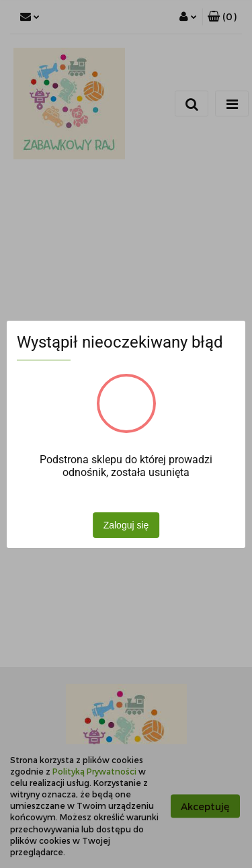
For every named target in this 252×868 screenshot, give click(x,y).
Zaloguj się (126, 525)
